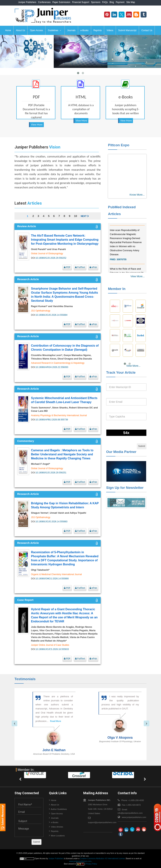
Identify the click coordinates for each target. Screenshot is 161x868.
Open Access (36, 30)
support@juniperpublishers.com (102, 822)
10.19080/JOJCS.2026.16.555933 (52, 649)
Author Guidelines (59, 809)
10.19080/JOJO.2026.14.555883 (52, 522)
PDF (67, 267)
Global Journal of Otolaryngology (47, 254)
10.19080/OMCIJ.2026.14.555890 (52, 579)
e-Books (85, 30)
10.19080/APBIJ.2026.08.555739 (52, 420)
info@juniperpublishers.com (130, 813)
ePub (93, 267)
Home (8, 30)
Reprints (98, 30)
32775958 (121, 226)
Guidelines (55, 30)
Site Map (131, 2)
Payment (120, 2)
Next (85, 216)
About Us (20, 30)
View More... (138, 276)
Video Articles (57, 827)
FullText (80, 267)
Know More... (137, 195)
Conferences (44, 2)
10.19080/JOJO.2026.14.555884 (52, 315)
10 (75, 216)
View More (37, 125)
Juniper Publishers (27, 2)
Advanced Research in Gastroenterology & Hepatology (58, 363)
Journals (71, 30)
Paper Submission (61, 2)
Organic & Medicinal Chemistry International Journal (56, 574)
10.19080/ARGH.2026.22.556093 (52, 367)
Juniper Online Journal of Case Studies (50, 645)
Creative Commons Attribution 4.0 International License (102, 859)
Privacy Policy (91, 864)
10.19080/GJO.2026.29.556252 (51, 258)
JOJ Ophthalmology (41, 311)
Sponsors (96, 2)
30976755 (121, 264)
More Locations (58, 836)
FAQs (105, 2)
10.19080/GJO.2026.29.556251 (51, 473)
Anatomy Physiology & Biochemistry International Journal (59, 415)
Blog (112, 2)
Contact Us (147, 30)
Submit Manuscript (127, 30)
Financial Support (81, 2)
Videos (110, 30)
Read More (57, 721)
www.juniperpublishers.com (134, 817)
